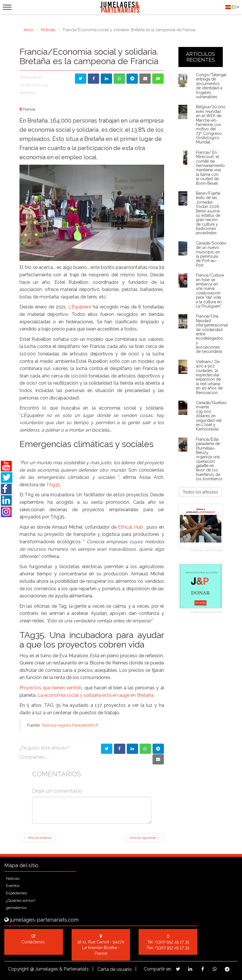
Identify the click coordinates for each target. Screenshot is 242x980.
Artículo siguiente (145, 838)
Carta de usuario (115, 969)
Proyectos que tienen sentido (51, 688)
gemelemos (16, 908)
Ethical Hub (131, 527)
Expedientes (16, 893)
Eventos (13, 886)
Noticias (48, 30)
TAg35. (54, 485)
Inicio (29, 30)
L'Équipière (80, 307)
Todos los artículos (200, 492)
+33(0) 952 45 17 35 (172, 942)
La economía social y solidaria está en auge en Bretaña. (96, 695)
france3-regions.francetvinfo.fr (70, 725)
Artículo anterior (38, 838)
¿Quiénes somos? (21, 901)
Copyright (18, 969)
